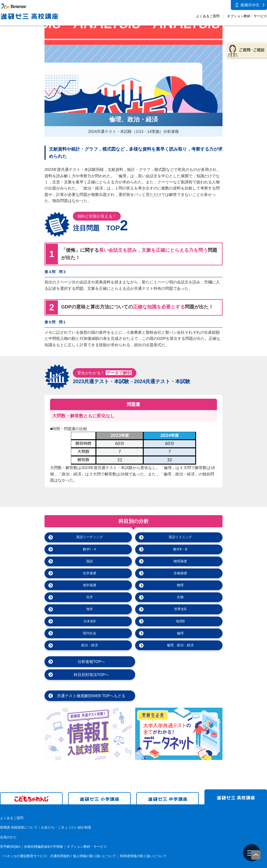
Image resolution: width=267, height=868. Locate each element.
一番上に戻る (256, 855)
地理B (180, 621)
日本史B (90, 621)
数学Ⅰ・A (90, 549)
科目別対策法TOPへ (180, 662)
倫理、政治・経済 (180, 645)
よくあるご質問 (208, 16)
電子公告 (260, 864)
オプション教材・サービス (247, 16)
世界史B (180, 609)
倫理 (180, 633)
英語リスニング (180, 537)
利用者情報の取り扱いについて (143, 843)
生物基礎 (180, 573)
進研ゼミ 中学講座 (168, 785)
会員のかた (8, 824)
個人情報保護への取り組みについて (219, 864)
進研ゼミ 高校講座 (236, 784)
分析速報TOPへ (90, 662)
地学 (90, 609)
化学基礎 (90, 573)
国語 (90, 561)
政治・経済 (90, 645)
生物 (180, 597)
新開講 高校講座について (19, 815)
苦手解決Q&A (10, 834)
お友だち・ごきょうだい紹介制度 (66, 815)
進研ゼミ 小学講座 (99, 785)
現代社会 (90, 633)
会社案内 (179, 864)
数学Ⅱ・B (180, 549)
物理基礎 (180, 561)
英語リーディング (90, 537)
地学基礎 (90, 585)
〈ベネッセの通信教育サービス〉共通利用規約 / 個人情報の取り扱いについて (58, 843)
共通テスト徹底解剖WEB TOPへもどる (90, 683)
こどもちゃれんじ (31, 785)
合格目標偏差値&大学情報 (43, 834)
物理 (180, 585)
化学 (90, 597)
